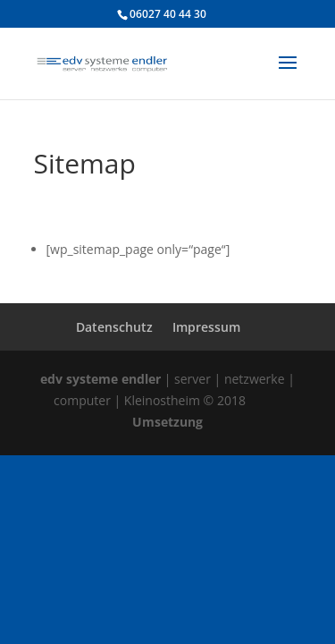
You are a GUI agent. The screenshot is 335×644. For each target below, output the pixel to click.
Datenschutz (114, 327)
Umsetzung (167, 422)
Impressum (206, 327)
